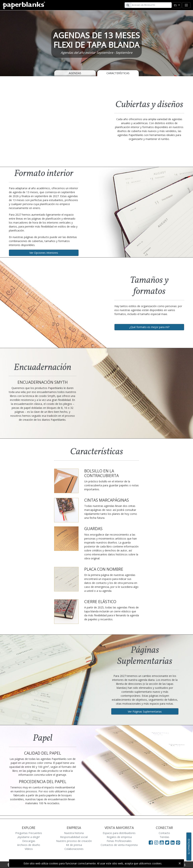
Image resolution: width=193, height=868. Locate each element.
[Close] (180, 863)
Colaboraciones (74, 849)
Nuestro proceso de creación (74, 841)
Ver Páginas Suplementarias (145, 712)
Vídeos (29, 849)
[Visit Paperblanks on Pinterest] (178, 842)
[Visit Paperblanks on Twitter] (168, 842)
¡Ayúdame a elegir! (29, 837)
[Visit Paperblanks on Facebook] (151, 842)
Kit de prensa (74, 845)
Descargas (29, 841)
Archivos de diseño (29, 845)
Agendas (75, 73)
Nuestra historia (74, 833)
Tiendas (164, 837)
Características (118, 73)
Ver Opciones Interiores (44, 253)
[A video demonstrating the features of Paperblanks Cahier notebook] (51, 121)
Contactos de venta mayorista (119, 845)
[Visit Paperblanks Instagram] (156, 842)
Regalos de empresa (119, 837)
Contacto (164, 833)
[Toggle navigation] (186, 5)
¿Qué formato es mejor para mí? (149, 327)
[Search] (151, 5)
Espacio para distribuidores (119, 833)
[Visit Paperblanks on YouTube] (162, 842)
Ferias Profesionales (119, 841)
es (176, 5)
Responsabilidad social (74, 837)
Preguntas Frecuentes (29, 833)
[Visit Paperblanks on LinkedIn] (173, 842)
